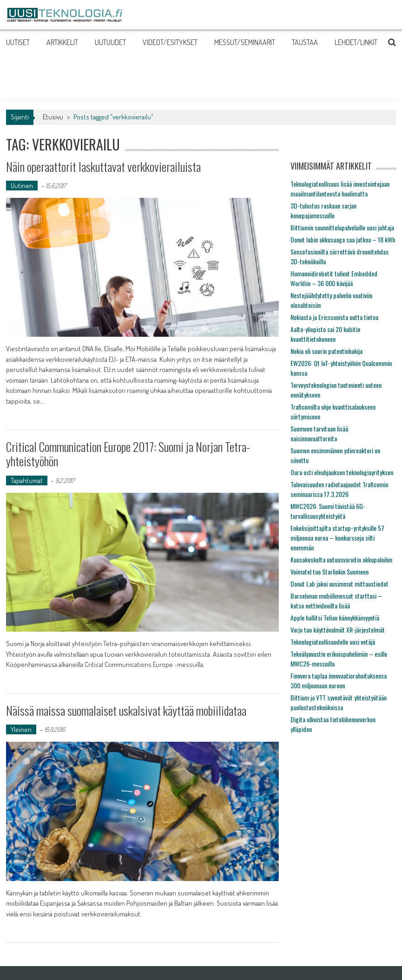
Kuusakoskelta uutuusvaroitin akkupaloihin (341, 559)
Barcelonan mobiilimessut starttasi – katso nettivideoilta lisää (336, 601)
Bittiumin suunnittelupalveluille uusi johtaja (342, 227)
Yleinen (21, 729)
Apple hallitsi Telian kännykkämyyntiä (335, 617)
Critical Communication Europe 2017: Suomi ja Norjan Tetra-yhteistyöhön (128, 454)
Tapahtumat (27, 480)
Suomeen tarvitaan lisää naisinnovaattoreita (319, 433)
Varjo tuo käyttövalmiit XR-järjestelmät (338, 630)
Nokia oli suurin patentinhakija (326, 351)
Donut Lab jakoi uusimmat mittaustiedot (339, 584)
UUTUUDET (110, 42)
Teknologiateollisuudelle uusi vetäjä (333, 642)
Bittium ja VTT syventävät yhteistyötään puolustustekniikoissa (339, 702)
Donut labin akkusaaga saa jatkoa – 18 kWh (343, 239)
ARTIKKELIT (62, 42)
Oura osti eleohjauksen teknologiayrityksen (342, 472)
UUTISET (18, 42)
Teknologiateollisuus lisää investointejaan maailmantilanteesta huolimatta (340, 189)
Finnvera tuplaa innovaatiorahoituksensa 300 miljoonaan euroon (339, 680)
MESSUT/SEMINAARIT (245, 42)
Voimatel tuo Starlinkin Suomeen (330, 572)
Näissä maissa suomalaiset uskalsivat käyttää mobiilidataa (126, 710)
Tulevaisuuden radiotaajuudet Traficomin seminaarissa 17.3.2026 (339, 489)
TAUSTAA (305, 42)
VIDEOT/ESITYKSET (170, 42)
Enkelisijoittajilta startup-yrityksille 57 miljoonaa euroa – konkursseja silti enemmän (337, 538)
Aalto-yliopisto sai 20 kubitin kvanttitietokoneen (325, 334)
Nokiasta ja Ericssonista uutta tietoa (334, 317)
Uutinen (22, 186)
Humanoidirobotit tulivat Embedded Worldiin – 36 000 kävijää (334, 278)
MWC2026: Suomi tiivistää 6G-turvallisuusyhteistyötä (328, 511)
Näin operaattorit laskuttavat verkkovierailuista (103, 167)
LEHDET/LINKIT (356, 42)
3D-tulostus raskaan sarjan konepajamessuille (323, 210)
